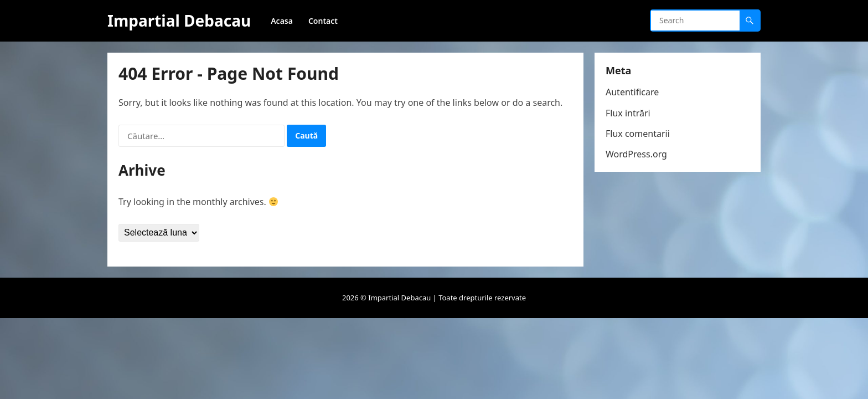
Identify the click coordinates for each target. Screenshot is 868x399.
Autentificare (632, 92)
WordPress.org (636, 154)
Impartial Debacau (179, 21)
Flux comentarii (638, 134)
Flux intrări (628, 113)
